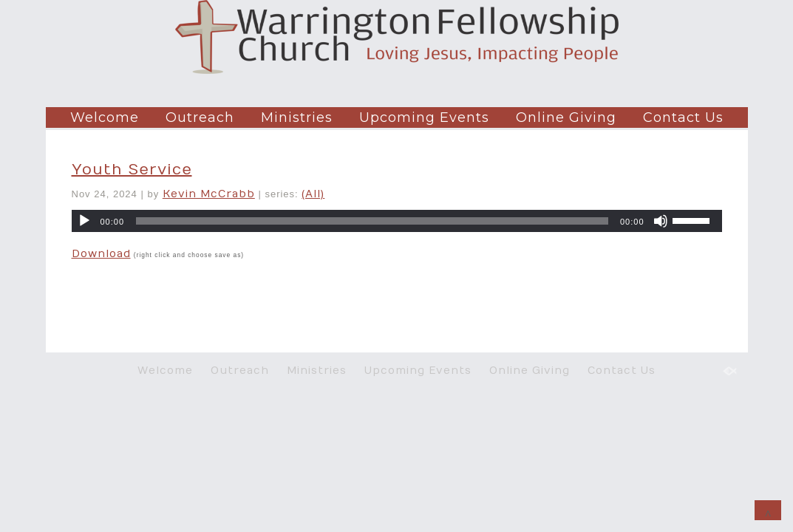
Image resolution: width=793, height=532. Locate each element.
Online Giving (566, 117)
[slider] (372, 221)
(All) (313, 194)
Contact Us (683, 117)
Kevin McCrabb (209, 194)
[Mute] (661, 221)
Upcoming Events (424, 117)
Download (101, 254)
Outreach (200, 117)
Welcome (105, 117)
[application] (397, 221)
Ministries (297, 117)
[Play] (84, 221)
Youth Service (132, 170)
